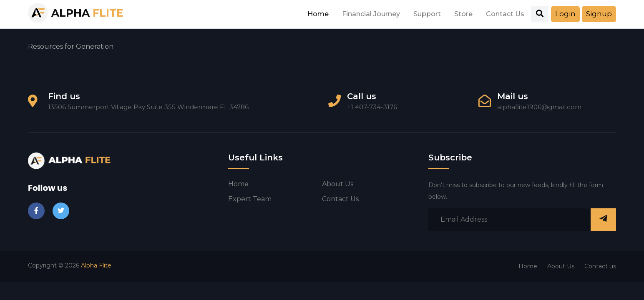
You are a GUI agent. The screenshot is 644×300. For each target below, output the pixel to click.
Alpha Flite (96, 265)
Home (318, 14)
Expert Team (250, 199)
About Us (561, 266)
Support (427, 14)
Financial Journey (371, 14)
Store (463, 14)
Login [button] (565, 14)
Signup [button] (599, 14)
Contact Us (505, 14)
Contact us (340, 199)
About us (338, 184)
